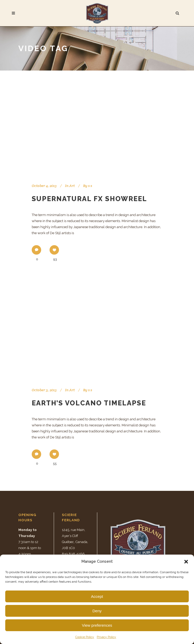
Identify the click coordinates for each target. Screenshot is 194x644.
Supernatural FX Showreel (89, 199)
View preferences (97, 625)
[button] (186, 562)
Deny (97, 611)
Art (72, 186)
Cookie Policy (85, 637)
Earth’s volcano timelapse (89, 403)
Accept (97, 596)
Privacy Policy (106, 637)
